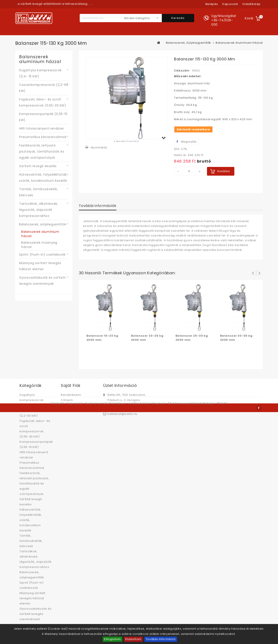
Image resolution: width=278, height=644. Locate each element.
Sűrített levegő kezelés (38, 166)
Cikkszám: (182, 71)
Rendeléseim (71, 395)
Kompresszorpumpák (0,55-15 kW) (43, 117)
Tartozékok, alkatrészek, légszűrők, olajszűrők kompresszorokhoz (39, 210)
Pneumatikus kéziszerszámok (43, 137)
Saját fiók (71, 385)
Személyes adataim (76, 405)
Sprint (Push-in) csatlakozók (42, 255)
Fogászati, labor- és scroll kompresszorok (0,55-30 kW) (43, 102)
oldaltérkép (251, 4)
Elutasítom (133, 639)
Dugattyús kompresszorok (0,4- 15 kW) (40, 73)
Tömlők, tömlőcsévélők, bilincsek (38, 192)
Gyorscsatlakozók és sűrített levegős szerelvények (42, 281)
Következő (260, 273)
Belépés (212, 4)
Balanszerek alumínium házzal (40, 234)
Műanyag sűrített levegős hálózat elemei (40, 266)
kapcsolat (230, 4)
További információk (98, 206)
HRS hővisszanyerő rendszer (42, 128)
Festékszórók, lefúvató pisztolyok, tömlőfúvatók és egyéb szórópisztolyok (42, 151)
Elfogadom (112, 639)
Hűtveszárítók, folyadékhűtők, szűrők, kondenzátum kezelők (43, 178)
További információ (161, 639)
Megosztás (186, 142)
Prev (253, 273)
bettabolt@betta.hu (122, 414)
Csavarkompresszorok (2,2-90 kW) (44, 88)
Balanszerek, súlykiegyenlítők (43, 224)
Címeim (67, 400)
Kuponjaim (69, 410)
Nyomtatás (99, 147)
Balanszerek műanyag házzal (39, 245)
